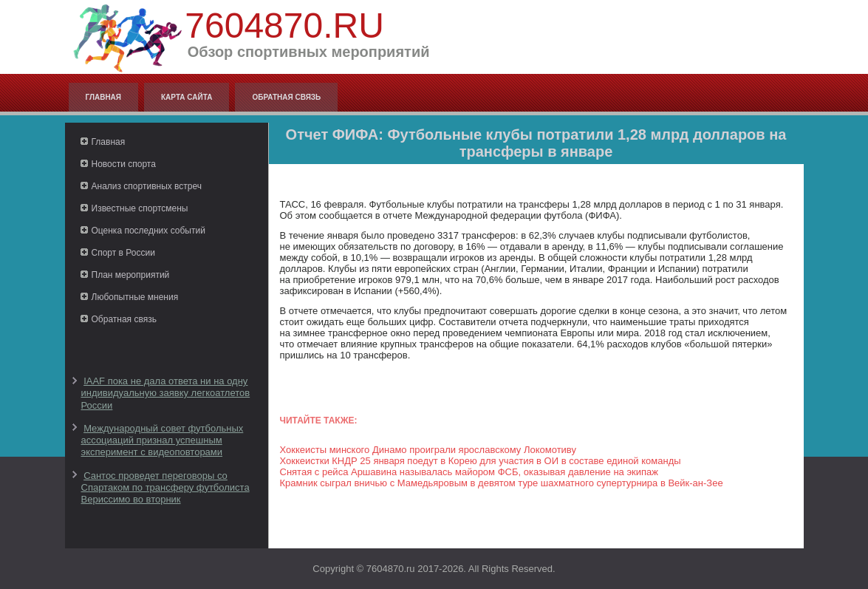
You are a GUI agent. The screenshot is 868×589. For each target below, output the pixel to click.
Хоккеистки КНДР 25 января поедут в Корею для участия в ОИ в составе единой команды (481, 461)
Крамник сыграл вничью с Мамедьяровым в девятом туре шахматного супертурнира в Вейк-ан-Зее (502, 483)
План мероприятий (131, 275)
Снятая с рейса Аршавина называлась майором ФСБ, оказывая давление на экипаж (469, 472)
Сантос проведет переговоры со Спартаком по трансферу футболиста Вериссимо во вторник (165, 488)
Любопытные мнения (135, 297)
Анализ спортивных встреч (147, 186)
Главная (104, 97)
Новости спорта (124, 164)
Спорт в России (123, 253)
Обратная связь (286, 97)
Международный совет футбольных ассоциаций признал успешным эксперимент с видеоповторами (163, 440)
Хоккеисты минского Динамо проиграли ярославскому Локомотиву (428, 450)
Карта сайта (187, 97)
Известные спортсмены (140, 208)
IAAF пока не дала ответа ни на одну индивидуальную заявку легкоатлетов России (166, 393)
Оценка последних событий (148, 231)
